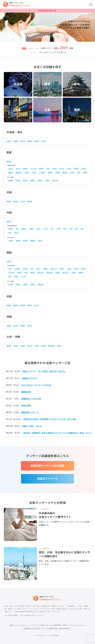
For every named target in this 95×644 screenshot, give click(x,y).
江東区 (55, 168)
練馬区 (65, 172)
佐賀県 (16, 345)
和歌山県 (41, 284)
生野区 (25, 268)
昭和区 (24, 228)
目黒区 (85, 172)
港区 (79, 172)
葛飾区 (41, 168)
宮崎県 (44, 345)
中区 (52, 228)
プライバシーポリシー (78, 625)
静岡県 (33, 240)
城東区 (46, 268)
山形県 (44, 141)
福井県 (30, 201)
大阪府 (9, 261)
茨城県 (18, 180)
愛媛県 (23, 325)
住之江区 (54, 268)
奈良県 (33, 284)
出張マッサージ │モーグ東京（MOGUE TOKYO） (44, 371)
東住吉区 (50, 272)
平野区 (74, 272)
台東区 (27, 172)
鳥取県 (9, 305)
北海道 (18, 84)
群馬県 (33, 180)
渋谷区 (69, 168)
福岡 (77, 110)
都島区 (16, 276)
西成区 (33, 272)
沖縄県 (59, 345)
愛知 (77, 84)
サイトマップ (34, 625)
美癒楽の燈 (26, 391)
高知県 (30, 325)
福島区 (81, 272)
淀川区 (24, 276)
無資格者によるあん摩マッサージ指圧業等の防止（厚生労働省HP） (47, 628)
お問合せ (65, 625)
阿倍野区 (17, 268)
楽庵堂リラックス (30, 377)
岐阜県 (25, 240)
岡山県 (23, 305)
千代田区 (42, 172)
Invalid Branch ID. (47, 11)
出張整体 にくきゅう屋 (31, 398)
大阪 (18, 110)
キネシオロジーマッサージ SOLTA (36, 384)
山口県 (37, 305)
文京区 (72, 172)
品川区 (62, 168)
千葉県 (47, 180)
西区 (65, 228)
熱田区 (11, 228)
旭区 (10, 268)
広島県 (30, 305)
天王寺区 (12, 272)
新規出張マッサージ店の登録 (48, 465)
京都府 (18, 284)
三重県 (40, 240)
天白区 (38, 228)
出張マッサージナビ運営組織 (51, 625)
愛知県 (9, 221)
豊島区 (50, 172)
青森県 (16, 141)
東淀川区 (66, 272)
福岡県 (9, 345)
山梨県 (11, 240)
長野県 (18, 240)
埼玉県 (40, 180)
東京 (47, 84)
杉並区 (84, 168)
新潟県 (9, 201)
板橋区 (25, 168)
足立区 (11, 168)
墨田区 (11, 172)
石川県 (23, 201)
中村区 (59, 228)
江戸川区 (33, 168)
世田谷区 (19, 172)
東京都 (9, 161)
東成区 (58, 272)
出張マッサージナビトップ (19, 625)
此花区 (38, 268)
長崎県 (23, 345)
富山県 (16, 201)
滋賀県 (11, 284)
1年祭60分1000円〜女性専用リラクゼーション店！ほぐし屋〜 (50, 418)
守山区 (16, 232)
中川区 (46, 228)
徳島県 (9, 325)
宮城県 (30, 141)
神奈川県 (55, 180)
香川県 (16, 325)
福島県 (11, 180)
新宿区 (76, 168)
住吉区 (62, 268)
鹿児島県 (51, 345)
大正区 (69, 268)
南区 (10, 232)
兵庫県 (25, 284)
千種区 (31, 228)
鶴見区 (84, 268)
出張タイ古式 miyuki (32, 425)
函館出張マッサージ (30, 412)
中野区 (58, 172)
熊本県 (30, 345)
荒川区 (18, 168)
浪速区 (20, 272)
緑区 (77, 228)
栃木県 (25, 180)
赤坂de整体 (26, 405)
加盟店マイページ (47, 478)
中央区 (34, 172)
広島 (47, 110)
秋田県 (37, 141)
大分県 (37, 345)
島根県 (16, 305)
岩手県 (23, 141)
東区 (71, 228)
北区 (48, 168)
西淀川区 (41, 272)
